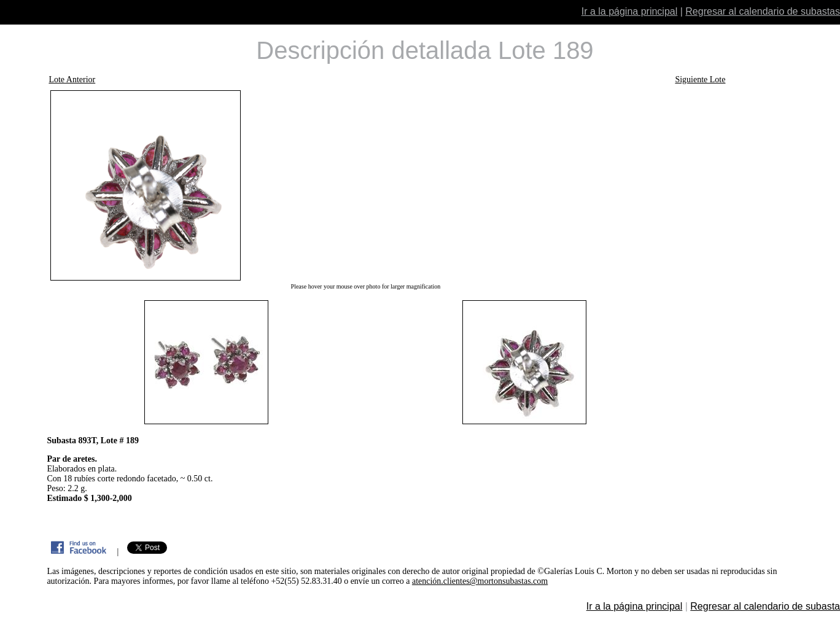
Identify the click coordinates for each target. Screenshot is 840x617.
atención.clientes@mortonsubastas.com (480, 581)
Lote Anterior (72, 80)
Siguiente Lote (700, 80)
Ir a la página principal (630, 11)
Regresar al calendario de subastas (763, 11)
